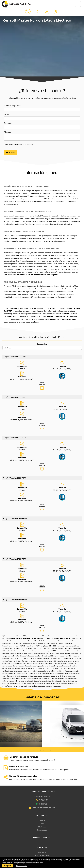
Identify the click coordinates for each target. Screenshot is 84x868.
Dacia (42, 824)
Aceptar (8, 866)
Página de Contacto (42, 796)
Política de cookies (42, 855)
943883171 (44, 800)
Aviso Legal (42, 852)
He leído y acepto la (20, 145)
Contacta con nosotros (42, 791)
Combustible (42, 344)
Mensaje (8, 132)
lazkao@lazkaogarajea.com (44, 808)
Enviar (11, 152)
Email (7, 114)
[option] (21, 724)
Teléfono (8, 123)
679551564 (44, 804)
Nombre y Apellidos (12, 106)
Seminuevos (42, 830)
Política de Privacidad (26, 145)
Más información (38, 863)
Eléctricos (42, 827)
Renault (42, 821)
